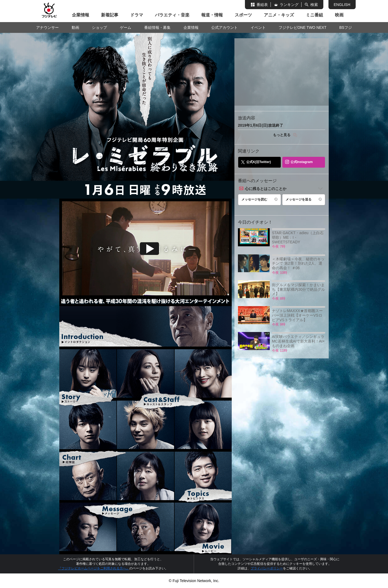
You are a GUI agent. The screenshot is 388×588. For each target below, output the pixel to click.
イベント (258, 27)
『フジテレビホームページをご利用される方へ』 (94, 568)
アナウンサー (47, 27)
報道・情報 (212, 15)
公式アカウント (224, 27)
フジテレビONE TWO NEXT (303, 27)
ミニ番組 (314, 15)
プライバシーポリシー (267, 568)
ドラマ (137, 15)
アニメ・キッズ (279, 15)
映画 (339, 15)
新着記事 (110, 15)
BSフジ (346, 27)
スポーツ (243, 15)
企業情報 (81, 15)
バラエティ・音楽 (172, 15)
